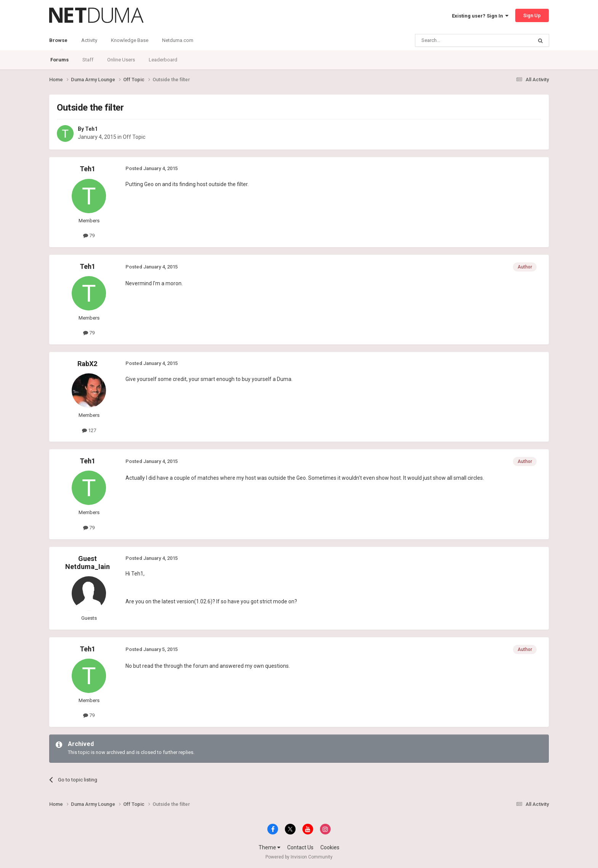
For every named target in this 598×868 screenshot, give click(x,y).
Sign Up (532, 15)
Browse (58, 44)
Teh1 (91, 129)
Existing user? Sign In (480, 16)
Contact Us (300, 847)
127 (89, 430)
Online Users (121, 60)
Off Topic (134, 137)
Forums (59, 60)
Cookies (330, 847)
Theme (269, 847)
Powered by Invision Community (299, 857)
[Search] (456, 40)
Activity (89, 40)
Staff (88, 60)
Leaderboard (163, 60)
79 (89, 235)
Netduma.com (178, 40)
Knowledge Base (130, 40)
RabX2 (87, 364)
